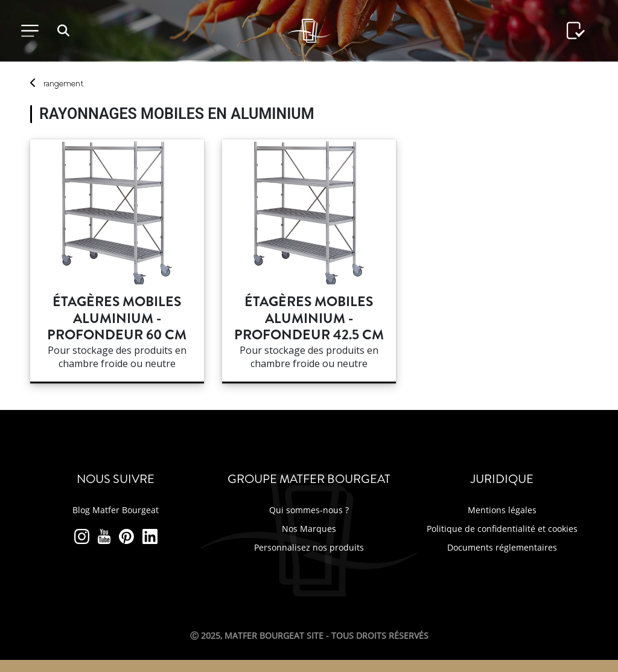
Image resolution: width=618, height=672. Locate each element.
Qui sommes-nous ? (309, 510)
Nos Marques (309, 529)
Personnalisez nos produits (309, 547)
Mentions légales (502, 510)
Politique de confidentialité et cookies (502, 529)
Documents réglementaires (502, 547)
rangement (63, 83)
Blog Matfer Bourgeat (116, 510)
